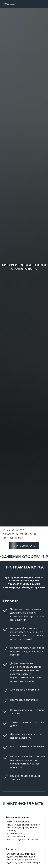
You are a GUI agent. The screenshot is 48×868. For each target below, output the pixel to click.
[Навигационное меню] (44, 4)
